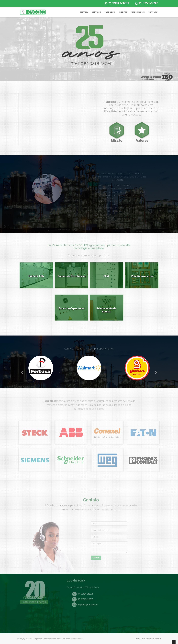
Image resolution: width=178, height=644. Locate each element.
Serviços (97, 12)
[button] (22, 372)
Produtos (110, 12)
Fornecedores (138, 12)
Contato (153, 12)
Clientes (123, 12)
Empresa (84, 12)
